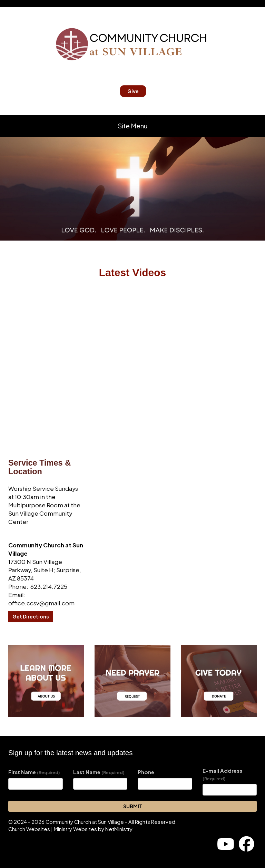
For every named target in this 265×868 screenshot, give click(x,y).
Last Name (99, 772)
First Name (34, 772)
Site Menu (132, 126)
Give (133, 91)
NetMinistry (119, 829)
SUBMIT (133, 806)
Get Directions (31, 616)
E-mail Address (222, 774)
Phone (146, 772)
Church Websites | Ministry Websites (53, 829)
